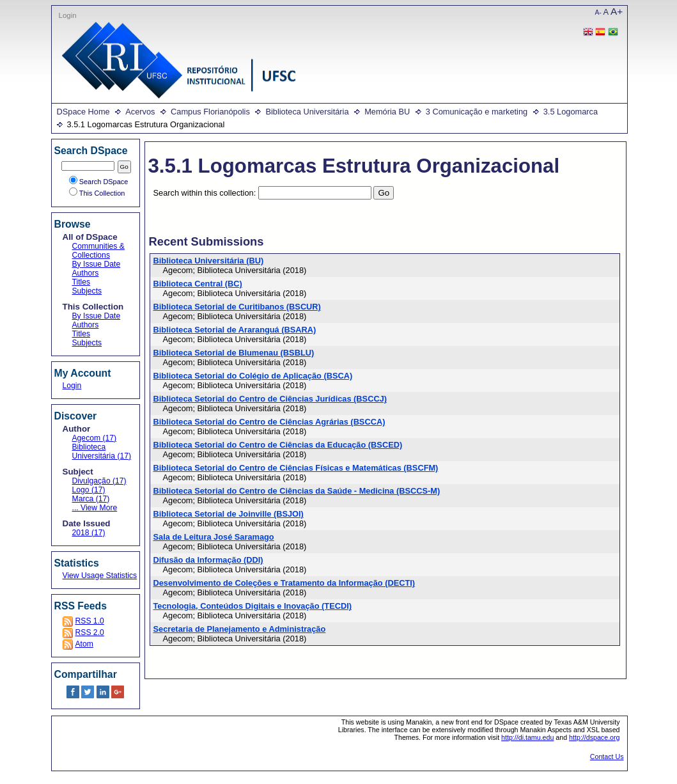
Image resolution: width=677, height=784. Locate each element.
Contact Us (607, 757)
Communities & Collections (98, 251)
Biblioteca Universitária (307, 112)
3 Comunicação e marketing (477, 112)
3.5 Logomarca (571, 112)
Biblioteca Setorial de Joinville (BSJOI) (229, 514)
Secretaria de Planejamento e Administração (240, 629)
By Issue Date (97, 264)
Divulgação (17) (99, 481)
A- (598, 12)
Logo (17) (89, 490)
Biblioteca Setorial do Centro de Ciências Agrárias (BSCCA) (269, 422)
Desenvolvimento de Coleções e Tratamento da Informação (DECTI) (284, 583)
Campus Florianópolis (210, 112)
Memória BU (387, 112)
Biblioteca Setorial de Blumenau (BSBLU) (234, 353)
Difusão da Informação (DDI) (208, 560)
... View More (95, 508)
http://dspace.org (594, 737)
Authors (86, 273)
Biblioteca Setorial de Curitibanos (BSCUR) (237, 307)
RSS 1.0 (90, 621)
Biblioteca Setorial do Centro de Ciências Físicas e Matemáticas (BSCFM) (296, 468)
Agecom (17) (95, 438)
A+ (617, 11)
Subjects (87, 291)
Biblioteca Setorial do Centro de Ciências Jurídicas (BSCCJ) (270, 399)
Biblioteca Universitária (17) (102, 451)
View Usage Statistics (100, 576)
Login (68, 15)
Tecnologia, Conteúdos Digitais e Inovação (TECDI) (253, 606)
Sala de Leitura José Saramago (214, 537)
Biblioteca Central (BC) (198, 284)
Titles (82, 282)
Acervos (140, 112)
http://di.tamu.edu (527, 737)
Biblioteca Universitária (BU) (209, 261)
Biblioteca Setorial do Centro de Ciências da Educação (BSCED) (278, 445)
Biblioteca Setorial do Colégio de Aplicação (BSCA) (253, 376)
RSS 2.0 (90, 632)
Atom (84, 644)
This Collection (97, 193)
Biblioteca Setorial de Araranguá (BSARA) (235, 330)
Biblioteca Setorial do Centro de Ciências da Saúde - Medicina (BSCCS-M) (297, 491)
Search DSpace (99, 182)
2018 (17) (89, 533)
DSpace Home (83, 112)
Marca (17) (91, 499)
